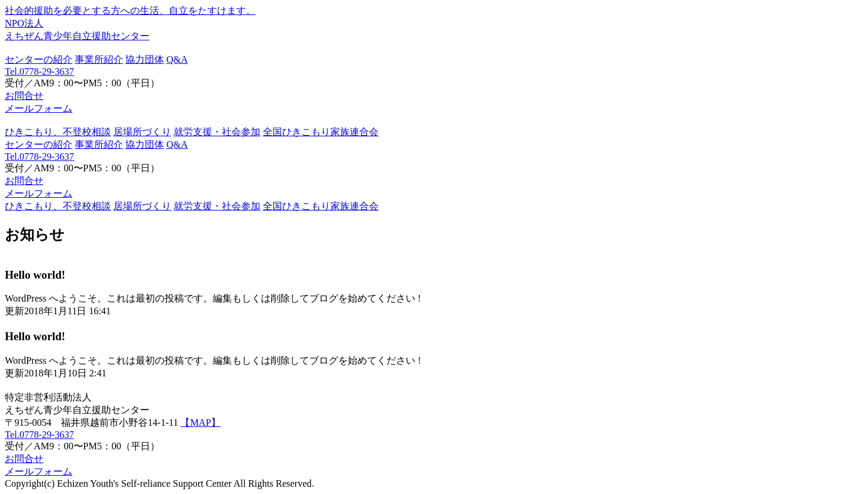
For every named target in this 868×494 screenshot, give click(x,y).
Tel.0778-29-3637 (39, 71)
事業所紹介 (99, 59)
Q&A (177, 59)
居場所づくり (142, 132)
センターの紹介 (39, 59)
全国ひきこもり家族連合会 (321, 132)
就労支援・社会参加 (217, 132)
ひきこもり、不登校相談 (58, 132)
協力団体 (145, 59)
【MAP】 (200, 423)
